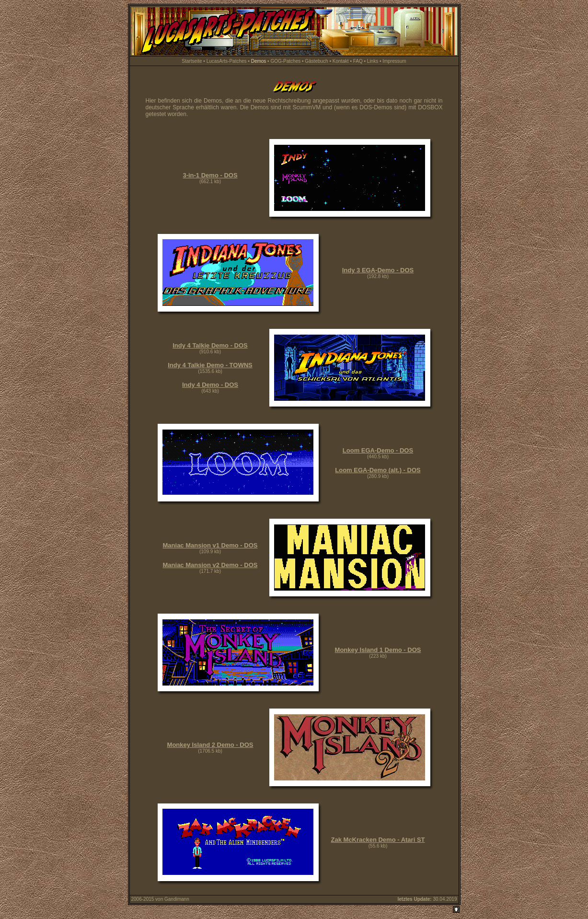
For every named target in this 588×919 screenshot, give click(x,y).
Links (373, 61)
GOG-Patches (285, 61)
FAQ (358, 61)
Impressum (394, 61)
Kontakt (341, 61)
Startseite (192, 61)
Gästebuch (316, 61)
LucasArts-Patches (227, 61)
